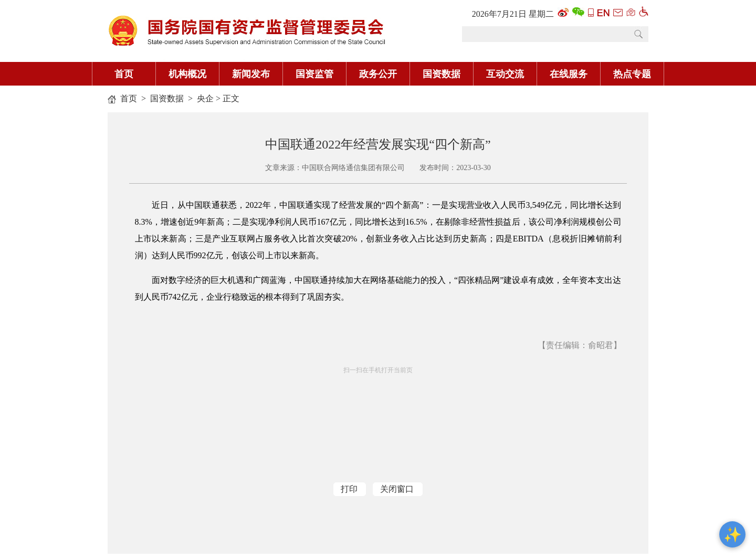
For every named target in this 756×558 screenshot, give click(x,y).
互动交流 (505, 74)
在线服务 (569, 74)
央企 (205, 98)
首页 (124, 74)
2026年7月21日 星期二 (513, 14)
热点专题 (632, 74)
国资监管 (314, 74)
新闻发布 (251, 74)
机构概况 (187, 74)
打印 (349, 489)
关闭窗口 (397, 489)
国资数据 (442, 74)
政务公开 (378, 74)
